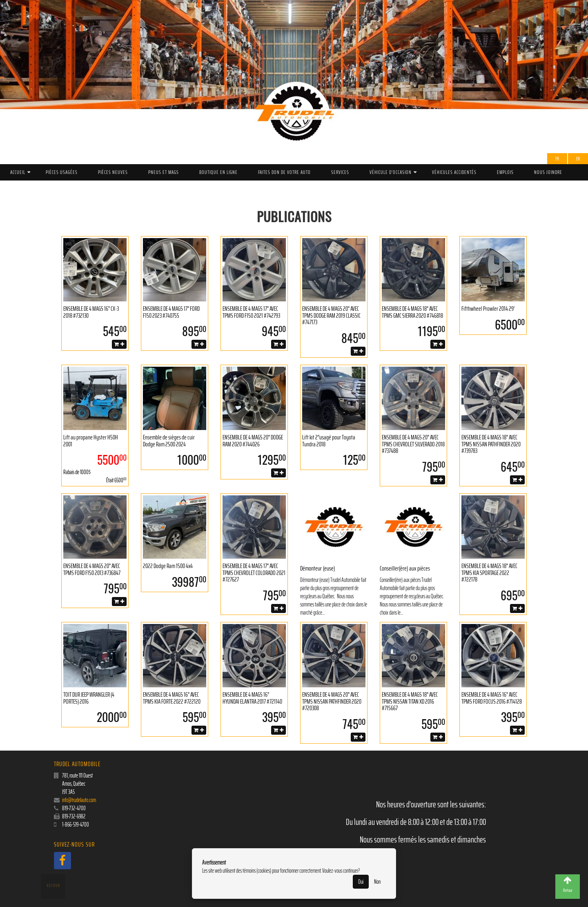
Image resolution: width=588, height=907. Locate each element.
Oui (361, 882)
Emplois (505, 172)
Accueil (18, 172)
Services (340, 172)
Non (377, 882)
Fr (557, 159)
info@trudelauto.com (79, 800)
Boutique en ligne (218, 172)
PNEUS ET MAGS (164, 172)
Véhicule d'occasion (391, 172)
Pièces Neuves (113, 172)
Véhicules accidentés (454, 172)
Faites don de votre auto (284, 172)
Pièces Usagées (62, 172)
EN (578, 159)
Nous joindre (548, 172)
